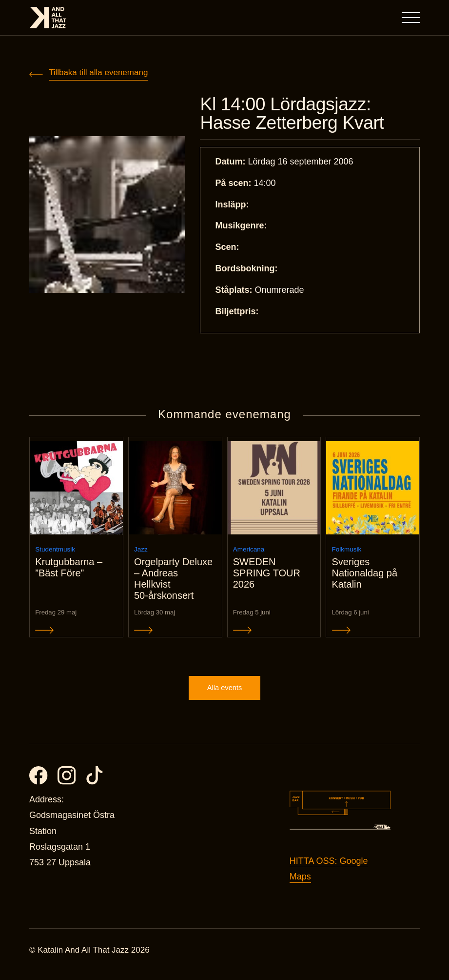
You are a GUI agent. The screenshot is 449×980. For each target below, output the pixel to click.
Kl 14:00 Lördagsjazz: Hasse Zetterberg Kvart (296, 114)
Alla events (224, 696)
